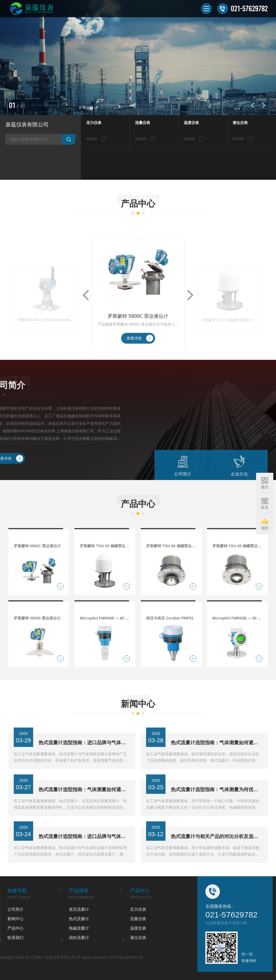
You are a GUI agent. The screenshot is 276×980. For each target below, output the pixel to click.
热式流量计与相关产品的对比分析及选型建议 (217, 855)
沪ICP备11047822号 (47, 957)
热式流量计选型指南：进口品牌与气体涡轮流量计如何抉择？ (84, 855)
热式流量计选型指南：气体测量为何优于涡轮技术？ (217, 808)
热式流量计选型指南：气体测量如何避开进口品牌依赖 (84, 808)
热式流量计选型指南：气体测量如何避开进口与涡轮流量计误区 (217, 761)
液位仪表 (240, 123)
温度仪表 (191, 123)
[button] (253, 105)
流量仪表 (143, 123)
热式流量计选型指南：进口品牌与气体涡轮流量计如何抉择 (84, 761)
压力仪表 (94, 123)
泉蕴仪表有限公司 (27, 125)
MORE (96, 139)
